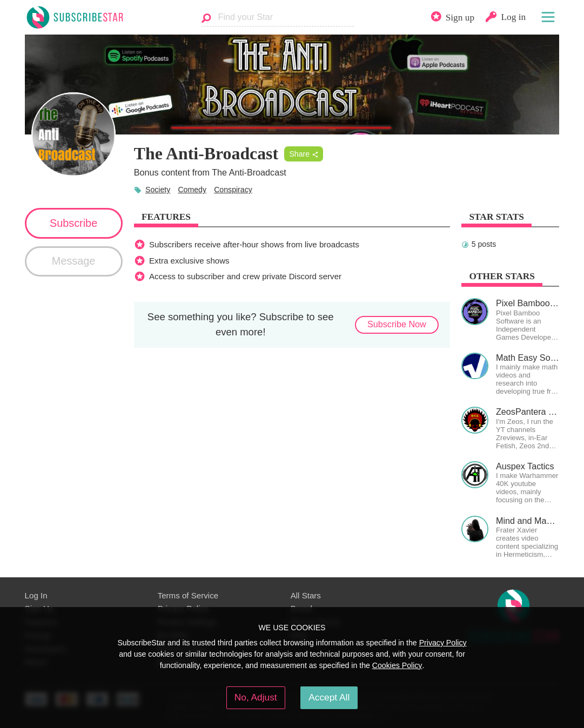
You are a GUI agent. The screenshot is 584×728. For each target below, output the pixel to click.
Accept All (329, 697)
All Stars (306, 595)
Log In (36, 595)
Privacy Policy (443, 643)
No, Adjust (256, 697)
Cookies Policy (397, 665)
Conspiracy (233, 190)
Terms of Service (188, 595)
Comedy (192, 190)
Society (158, 190)
